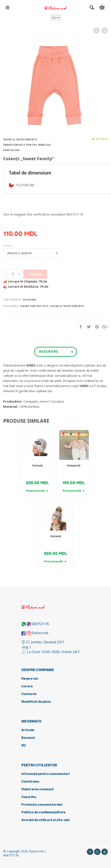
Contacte (29, 694)
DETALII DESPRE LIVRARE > (24, 223)
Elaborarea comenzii (37, 789)
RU (24, 746)
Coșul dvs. (29, 797)
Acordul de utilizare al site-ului (45, 820)
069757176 (40, 624)
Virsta (8, 246)
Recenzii (28, 738)
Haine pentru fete (34, 306)
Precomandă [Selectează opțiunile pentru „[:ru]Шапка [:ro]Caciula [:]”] (37, 491)
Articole (28, 730)
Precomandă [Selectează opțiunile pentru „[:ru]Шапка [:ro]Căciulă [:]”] (55, 561)
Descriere (49, 352)
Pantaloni (11, 150)
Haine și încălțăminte (20, 139)
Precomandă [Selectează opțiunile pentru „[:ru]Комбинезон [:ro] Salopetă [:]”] (73, 491)
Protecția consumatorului (42, 805)
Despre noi (30, 679)
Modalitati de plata (36, 702)
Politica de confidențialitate (43, 812)
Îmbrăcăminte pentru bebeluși (27, 145)
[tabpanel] (37, 447)
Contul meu (30, 782)
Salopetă (74, 466)
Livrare (27, 686)
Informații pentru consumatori (45, 774)
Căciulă (56, 536)
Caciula (37, 466)
